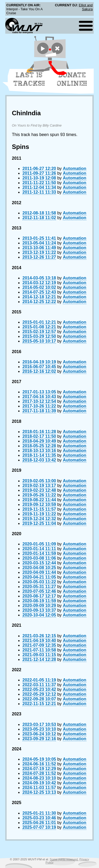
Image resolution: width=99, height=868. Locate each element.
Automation (75, 169)
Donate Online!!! (72, 79)
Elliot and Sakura (86, 7)
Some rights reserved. (64, 859)
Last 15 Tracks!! (29, 79)
